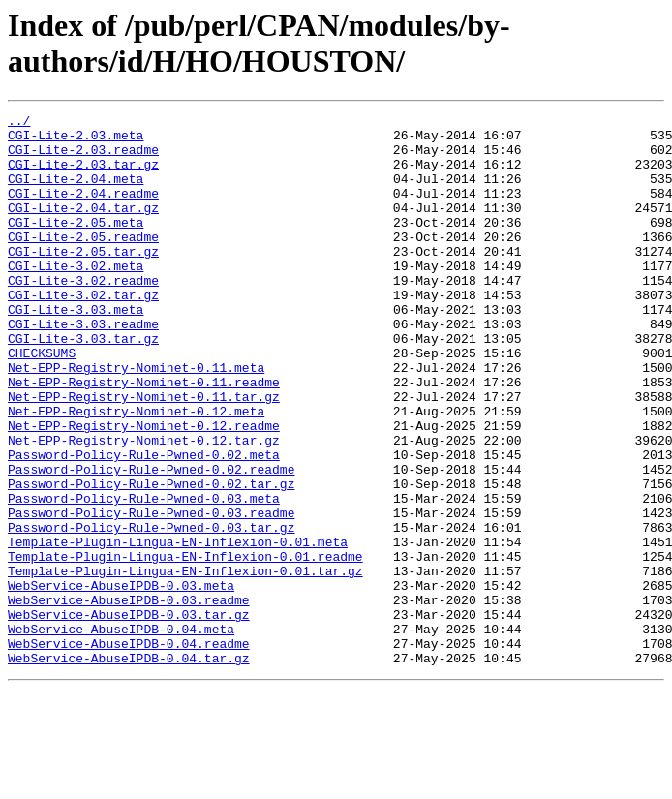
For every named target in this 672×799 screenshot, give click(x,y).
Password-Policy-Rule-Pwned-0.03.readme (151, 594)
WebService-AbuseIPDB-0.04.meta (121, 733)
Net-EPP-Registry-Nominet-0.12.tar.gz (144, 507)
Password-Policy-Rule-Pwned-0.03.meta (144, 576)
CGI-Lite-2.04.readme (83, 210)
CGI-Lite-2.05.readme (83, 262)
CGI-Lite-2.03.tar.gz (83, 175)
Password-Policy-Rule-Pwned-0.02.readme (151, 541)
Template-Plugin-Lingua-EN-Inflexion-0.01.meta (178, 629)
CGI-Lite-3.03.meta (76, 350)
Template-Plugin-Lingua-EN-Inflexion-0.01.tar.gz (185, 663)
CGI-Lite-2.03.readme (83, 158)
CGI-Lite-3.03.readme (83, 367)
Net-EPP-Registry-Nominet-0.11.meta (136, 419)
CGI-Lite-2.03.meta (76, 140)
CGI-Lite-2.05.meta (76, 245)
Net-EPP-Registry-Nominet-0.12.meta (136, 472)
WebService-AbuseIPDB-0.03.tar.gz (129, 716)
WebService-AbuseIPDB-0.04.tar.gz (129, 768)
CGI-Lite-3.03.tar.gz (83, 384)
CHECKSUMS (42, 402)
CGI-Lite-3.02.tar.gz (83, 332)
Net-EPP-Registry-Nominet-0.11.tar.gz (144, 454)
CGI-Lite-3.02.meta (76, 297)
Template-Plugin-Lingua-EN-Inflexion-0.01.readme (185, 646)
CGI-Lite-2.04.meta (76, 193)
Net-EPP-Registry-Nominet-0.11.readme (144, 437)
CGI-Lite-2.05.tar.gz (83, 280)
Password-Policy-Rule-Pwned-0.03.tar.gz (151, 611)
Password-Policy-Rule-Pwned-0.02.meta (144, 524)
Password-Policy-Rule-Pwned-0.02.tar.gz (151, 559)
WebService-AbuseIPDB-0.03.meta (121, 681)
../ (19, 123)
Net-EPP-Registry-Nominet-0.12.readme (144, 489)
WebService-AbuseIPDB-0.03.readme (129, 698)
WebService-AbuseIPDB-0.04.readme (129, 751)
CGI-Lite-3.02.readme (83, 315)
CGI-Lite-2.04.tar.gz (83, 228)
